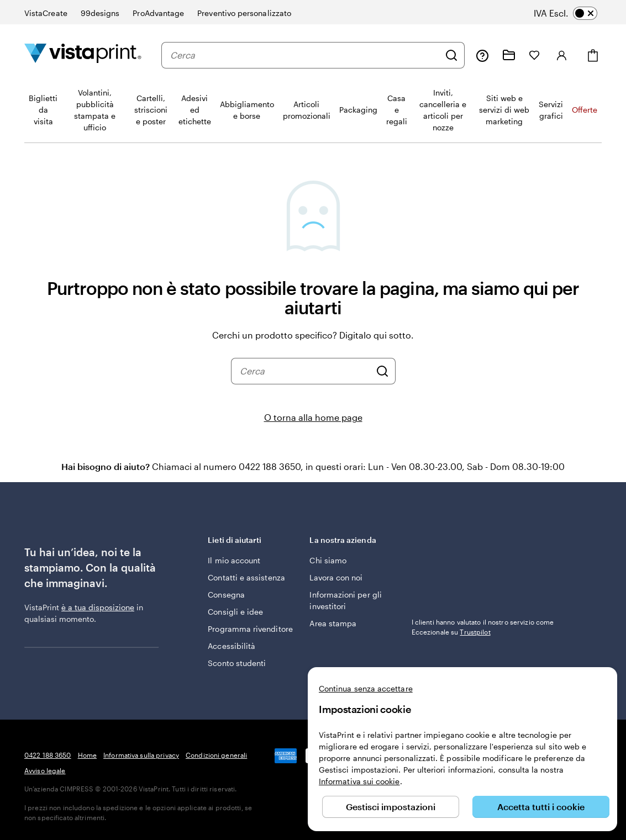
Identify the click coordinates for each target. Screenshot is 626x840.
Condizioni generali (216, 755)
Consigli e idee (235, 612)
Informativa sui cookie (359, 781)
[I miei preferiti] (534, 55)
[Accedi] (562, 55)
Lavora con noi (336, 577)
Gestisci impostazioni (391, 807)
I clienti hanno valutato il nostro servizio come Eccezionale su (483, 627)
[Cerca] (451, 55)
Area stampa (333, 623)
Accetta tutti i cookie (541, 807)
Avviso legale (45, 770)
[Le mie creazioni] (509, 55)
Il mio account (234, 560)
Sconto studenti (237, 663)
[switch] (573, 13)
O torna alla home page (313, 417)
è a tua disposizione (98, 607)
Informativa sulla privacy (141, 755)
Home (87, 755)
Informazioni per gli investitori (345, 600)
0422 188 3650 (48, 755)
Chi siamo (328, 560)
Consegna (226, 595)
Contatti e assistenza (246, 577)
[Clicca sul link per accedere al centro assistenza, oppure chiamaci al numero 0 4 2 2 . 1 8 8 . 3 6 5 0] (482, 55)
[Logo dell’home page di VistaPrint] (83, 55)
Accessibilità (232, 646)
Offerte (585, 110)
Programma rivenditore (250, 629)
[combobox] (305, 55)
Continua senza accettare (366, 688)
